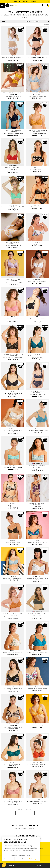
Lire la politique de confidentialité (12, 853)
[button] (4, 865)
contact (12, 865)
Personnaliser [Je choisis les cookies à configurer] (21, 859)
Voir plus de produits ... (25, 813)
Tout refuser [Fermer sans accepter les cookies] (8, 859)
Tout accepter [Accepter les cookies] (34, 859)
